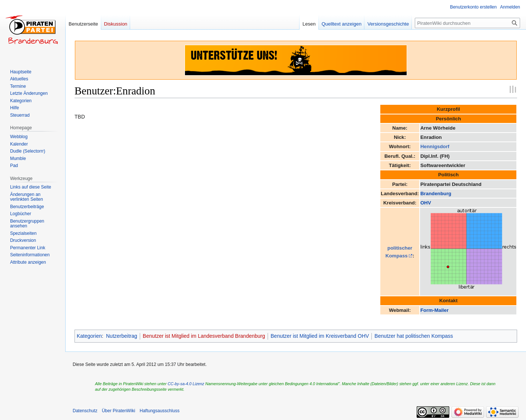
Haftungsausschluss (160, 411)
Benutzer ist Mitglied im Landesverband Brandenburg (204, 336)
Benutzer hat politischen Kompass (414, 336)
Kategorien (89, 336)
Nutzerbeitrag (122, 336)
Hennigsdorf (435, 146)
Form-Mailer (434, 310)
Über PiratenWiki (119, 411)
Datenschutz (85, 411)
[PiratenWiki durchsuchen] (467, 23)
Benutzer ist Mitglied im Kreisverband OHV (320, 336)
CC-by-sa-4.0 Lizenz (186, 384)
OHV (426, 203)
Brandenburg (436, 194)
